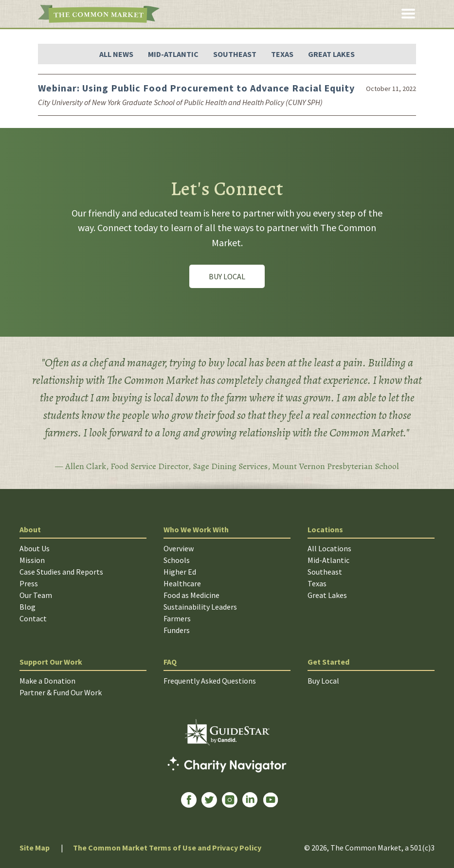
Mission (32, 560)
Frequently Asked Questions (210, 681)
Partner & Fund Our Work (61, 692)
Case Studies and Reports (61, 572)
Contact (33, 618)
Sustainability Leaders (200, 607)
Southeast (235, 54)
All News (116, 54)
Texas (282, 54)
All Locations (329, 548)
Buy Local (227, 276)
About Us (35, 548)
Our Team (36, 595)
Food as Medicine (191, 595)
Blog (27, 607)
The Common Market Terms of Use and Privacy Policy (167, 848)
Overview (179, 548)
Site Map (35, 848)
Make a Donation (47, 681)
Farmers (177, 618)
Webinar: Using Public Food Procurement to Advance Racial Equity (196, 88)
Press (29, 583)
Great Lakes (331, 54)
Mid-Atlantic (173, 54)
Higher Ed (180, 572)
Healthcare (182, 583)
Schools (177, 560)
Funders (177, 630)
